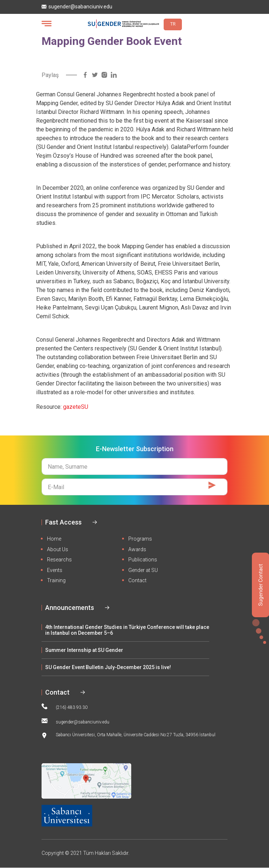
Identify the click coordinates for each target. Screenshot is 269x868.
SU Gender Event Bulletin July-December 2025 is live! (108, 667)
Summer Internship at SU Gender (84, 650)
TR (173, 24)
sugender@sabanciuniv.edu (77, 7)
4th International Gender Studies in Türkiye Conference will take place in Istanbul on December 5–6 (127, 630)
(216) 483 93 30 (65, 707)
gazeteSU (76, 407)
